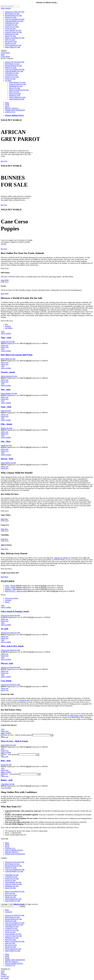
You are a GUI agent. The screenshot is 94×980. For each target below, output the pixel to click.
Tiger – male (6, 337)
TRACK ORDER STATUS (14, 850)
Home (7, 843)
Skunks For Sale (10, 43)
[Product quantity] (41, 735)
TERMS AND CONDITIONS (15, 854)
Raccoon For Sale (11, 42)
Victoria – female (8, 372)
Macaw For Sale (10, 36)
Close (3, 971)
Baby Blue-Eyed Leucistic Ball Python (17, 355)
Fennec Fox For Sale (12, 27)
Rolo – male (6, 761)
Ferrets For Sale (10, 28)
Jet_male (5, 629)
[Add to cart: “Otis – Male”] (5, 449)
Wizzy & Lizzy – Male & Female (16, 591)
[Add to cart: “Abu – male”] (5, 397)
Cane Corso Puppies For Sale (15, 19)
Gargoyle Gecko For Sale (13, 32)
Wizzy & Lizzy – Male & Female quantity (17, 735)
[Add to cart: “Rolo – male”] (5, 757)
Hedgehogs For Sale (12, 34)
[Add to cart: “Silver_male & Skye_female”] (5, 654)
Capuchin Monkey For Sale (14, 21)
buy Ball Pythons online (76, 716)
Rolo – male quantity (10, 754)
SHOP (7, 845)
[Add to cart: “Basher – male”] (5, 776)
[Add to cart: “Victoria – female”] (5, 380)
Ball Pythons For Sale (12, 14)
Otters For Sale (10, 40)
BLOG (7, 847)
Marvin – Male (7, 459)
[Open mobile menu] (3, 55)
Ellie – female (6, 424)
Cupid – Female (10, 587)
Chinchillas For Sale (12, 23)
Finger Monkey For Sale (13, 30)
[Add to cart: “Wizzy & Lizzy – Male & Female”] (5, 737)
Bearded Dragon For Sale (13, 15)
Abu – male (6, 389)
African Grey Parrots (61, 558)
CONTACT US (10, 848)
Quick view (5, 347)
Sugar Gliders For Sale (13, 47)
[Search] (10, 6)
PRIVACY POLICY (12, 852)
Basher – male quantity (11, 774)
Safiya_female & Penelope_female (15, 611)
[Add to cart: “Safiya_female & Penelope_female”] (5, 619)
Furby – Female (10, 586)
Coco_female (6, 681)
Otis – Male (6, 441)
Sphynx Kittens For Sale (13, 45)
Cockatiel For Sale (11, 25)
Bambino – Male (11, 589)
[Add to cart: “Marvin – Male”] (5, 466)
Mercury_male (7, 663)
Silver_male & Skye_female (12, 646)
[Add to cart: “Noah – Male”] (5, 414)
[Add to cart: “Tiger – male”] (5, 345)
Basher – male (7, 780)
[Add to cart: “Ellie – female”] (5, 432)
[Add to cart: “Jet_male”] (5, 636)
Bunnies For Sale (11, 17)
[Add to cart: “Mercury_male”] (5, 671)
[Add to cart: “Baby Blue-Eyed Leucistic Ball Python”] (5, 363)
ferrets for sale (24, 700)
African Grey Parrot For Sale (15, 12)
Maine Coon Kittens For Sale (15, 38)
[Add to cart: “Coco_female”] (5, 688)
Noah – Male (6, 407)
